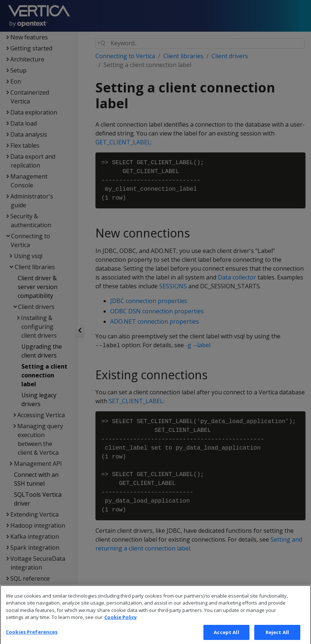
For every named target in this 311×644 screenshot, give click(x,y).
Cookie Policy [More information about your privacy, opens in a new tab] (120, 625)
